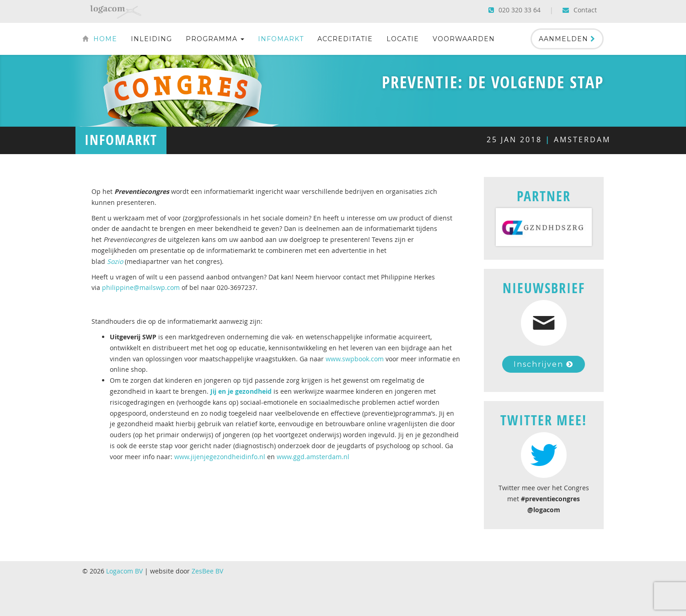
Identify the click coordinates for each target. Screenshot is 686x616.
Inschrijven (544, 364)
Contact (580, 10)
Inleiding (151, 39)
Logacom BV (124, 571)
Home (100, 39)
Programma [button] (215, 39)
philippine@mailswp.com (141, 287)
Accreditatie (345, 39)
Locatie (403, 39)
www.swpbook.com (355, 359)
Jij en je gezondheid (241, 391)
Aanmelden (567, 39)
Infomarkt (281, 39)
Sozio (115, 261)
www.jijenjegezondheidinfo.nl (220, 457)
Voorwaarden (464, 39)
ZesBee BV (207, 571)
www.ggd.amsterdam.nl (313, 457)
